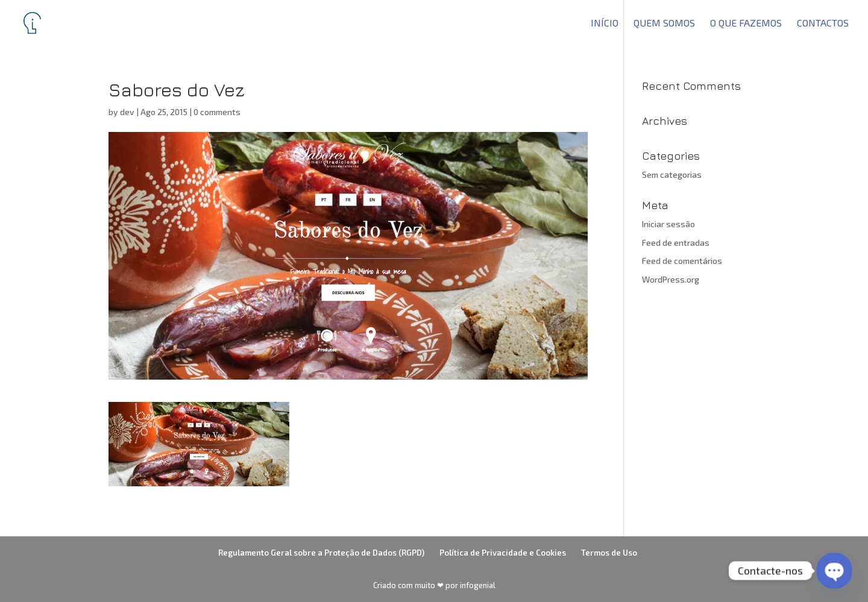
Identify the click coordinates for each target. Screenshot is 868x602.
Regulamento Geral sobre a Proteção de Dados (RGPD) (321, 553)
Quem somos (664, 24)
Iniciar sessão (668, 224)
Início (605, 24)
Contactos (823, 24)
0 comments (217, 112)
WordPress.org (671, 279)
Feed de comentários (682, 261)
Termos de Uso (609, 553)
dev (127, 112)
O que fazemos (746, 24)
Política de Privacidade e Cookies (503, 553)
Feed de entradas (676, 243)
